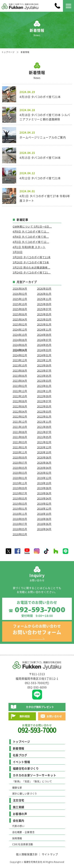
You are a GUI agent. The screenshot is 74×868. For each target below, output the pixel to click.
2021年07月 (44, 432)
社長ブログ (20, 755)
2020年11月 (20, 452)
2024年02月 (20, 355)
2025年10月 (20, 304)
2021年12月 (20, 422)
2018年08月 (44, 519)
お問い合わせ (54, 716)
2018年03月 (20, 534)
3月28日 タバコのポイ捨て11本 (32, 257)
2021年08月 (20, 432)
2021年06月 (20, 437)
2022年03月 (44, 411)
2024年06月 (20, 345)
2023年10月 (20, 365)
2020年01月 (20, 478)
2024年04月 (20, 350)
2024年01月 (44, 355)
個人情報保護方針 (27, 854)
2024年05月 (44, 345)
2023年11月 (44, 360)
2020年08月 (44, 457)
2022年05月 (44, 406)
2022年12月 (20, 391)
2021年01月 (20, 447)
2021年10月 (20, 427)
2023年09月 (44, 365)
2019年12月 (44, 478)
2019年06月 (44, 493)
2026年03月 (44, 289)
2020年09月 (20, 457)
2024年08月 (20, 340)
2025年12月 (20, 299)
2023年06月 (20, 376)
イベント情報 (22, 762)
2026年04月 (20, 289)
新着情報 (19, 748)
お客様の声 (20, 814)
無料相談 (25, 716)
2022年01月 (44, 416)
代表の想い (18, 826)
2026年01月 (44, 294)
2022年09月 (44, 396)
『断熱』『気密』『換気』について (32, 781)
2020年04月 (44, 468)
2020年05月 (20, 468)
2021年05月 (44, 437)
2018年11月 (20, 514)
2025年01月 (44, 324)
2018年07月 (20, 524)
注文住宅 (19, 800)
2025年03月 (44, 319)
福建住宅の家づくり (26, 768)
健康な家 (17, 788)
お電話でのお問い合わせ (37, 728)
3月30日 (18, 252)
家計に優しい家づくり (25, 794)
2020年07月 (20, 463)
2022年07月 (44, 401)
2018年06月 (44, 524)
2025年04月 (20, 319)
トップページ (8, 52)
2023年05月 (44, 376)
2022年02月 (20, 416)
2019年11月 (20, 483)
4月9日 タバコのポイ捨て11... (31, 231)
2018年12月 (44, 508)
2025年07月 (44, 309)
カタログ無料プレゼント (40, 707)
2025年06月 (20, 314)
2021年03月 (20, 442)
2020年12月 (44, 447)
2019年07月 (20, 493)
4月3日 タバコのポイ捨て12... (31, 242)
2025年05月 (44, 314)
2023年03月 (44, 381)
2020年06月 (44, 463)
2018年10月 (44, 514)
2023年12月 (20, 360)
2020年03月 (20, 473)
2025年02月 (20, 324)
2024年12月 (20, 329)
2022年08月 (20, 401)
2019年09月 (20, 488)
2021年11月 (44, 422)
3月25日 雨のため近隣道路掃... (31, 267)
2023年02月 (20, 386)
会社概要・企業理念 (23, 832)
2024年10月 (20, 335)
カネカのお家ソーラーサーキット (35, 775)
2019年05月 (20, 498)
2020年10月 (44, 452)
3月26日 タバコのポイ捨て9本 (31, 262)
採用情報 (17, 838)
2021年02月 (44, 442)
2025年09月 (44, 304)
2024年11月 (44, 329)
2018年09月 (20, 519)
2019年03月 (20, 504)
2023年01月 (44, 386)
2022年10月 (20, 396)
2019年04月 (44, 498)
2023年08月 (20, 370)
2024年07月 (44, 340)
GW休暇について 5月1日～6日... (32, 226)
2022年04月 (20, 411)
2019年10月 (44, 483)
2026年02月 (20, 294)
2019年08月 (44, 488)
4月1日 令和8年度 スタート (29, 247)
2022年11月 (44, 391)
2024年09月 (44, 335)
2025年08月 (20, 309)
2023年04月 (20, 381)
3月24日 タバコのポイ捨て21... (32, 272)
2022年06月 (20, 406)
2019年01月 (20, 508)
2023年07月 (44, 370)
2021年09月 (44, 427)
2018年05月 (20, 529)
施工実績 (19, 807)
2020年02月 (44, 473)
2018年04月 (44, 529)
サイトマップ (50, 854)
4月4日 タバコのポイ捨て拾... (31, 237)
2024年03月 (44, 350)
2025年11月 (44, 299)
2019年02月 (44, 504)
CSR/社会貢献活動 (23, 844)
